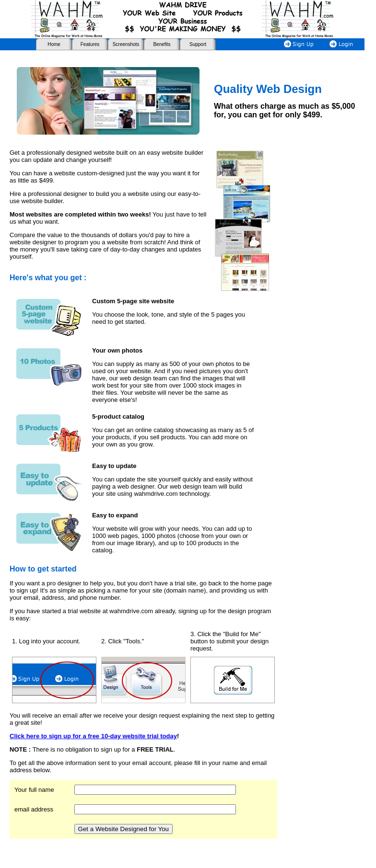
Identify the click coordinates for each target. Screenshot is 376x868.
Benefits (162, 44)
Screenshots (126, 44)
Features (90, 44)
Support (198, 44)
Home (54, 44)
